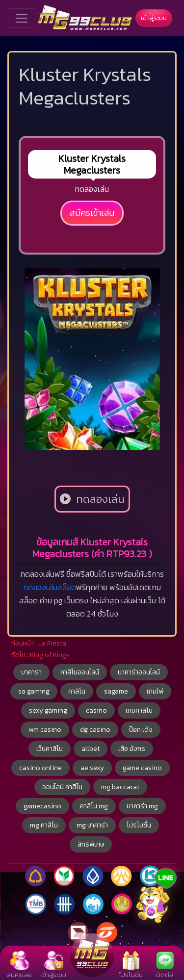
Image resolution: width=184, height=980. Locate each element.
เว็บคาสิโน (50, 749)
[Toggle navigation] (22, 18)
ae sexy (92, 768)
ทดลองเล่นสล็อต (50, 587)
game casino (142, 768)
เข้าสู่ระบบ (154, 18)
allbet (91, 749)
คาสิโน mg (94, 806)
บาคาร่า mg (142, 806)
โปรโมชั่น (139, 825)
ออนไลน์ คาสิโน (62, 787)
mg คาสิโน (44, 825)
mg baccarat (120, 787)
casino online (40, 768)
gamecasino (42, 806)
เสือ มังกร (132, 749)
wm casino (45, 730)
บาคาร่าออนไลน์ (139, 672)
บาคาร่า (31, 672)
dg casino (95, 730)
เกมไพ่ (155, 691)
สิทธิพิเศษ (91, 844)
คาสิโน (77, 691)
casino (96, 710)
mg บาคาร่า (92, 825)
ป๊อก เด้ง (141, 730)
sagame (116, 691)
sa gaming (34, 691)
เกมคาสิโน (139, 710)
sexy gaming (48, 710)
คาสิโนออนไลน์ (80, 672)
